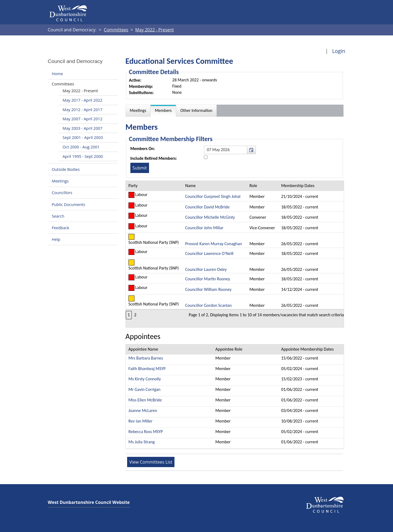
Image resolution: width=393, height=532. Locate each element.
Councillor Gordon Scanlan (209, 305)
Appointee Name (143, 349)
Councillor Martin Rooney (208, 279)
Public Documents (68, 204)
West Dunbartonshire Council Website (89, 502)
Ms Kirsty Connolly (145, 379)
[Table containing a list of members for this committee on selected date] (235, 254)
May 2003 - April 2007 (82, 128)
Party (133, 186)
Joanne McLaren (143, 410)
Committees (63, 84)
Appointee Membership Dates (307, 349)
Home (57, 74)
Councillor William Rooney (208, 289)
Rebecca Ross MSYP (146, 432)
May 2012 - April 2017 (82, 109)
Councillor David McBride (207, 207)
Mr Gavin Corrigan (144, 389)
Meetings (60, 181)
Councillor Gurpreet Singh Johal (213, 196)
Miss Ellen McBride (145, 400)
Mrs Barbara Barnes (146, 358)
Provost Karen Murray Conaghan (214, 244)
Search (58, 216)
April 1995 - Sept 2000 (83, 156)
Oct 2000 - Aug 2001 (81, 147)
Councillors (62, 193)
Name (191, 186)
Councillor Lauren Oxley (206, 269)
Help (56, 239)
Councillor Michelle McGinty (210, 217)
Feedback (60, 228)
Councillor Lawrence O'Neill (209, 253)
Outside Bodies (66, 169)
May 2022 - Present (80, 91)
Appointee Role (229, 349)
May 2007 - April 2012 (82, 119)
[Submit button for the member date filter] (140, 168)
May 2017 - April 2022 (82, 100)
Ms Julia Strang (142, 442)
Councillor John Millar (204, 228)
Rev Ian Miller (141, 421)
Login (339, 51)
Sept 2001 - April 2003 (83, 137)
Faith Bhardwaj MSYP (147, 369)
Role (253, 186)
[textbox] (230, 150)
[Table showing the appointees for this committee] (235, 397)
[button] (251, 150)
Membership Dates (298, 186)
